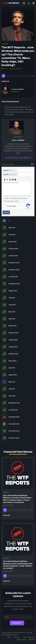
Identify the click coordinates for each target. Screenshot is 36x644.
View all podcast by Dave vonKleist (17, 158)
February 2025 (13, 333)
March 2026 (12, 242)
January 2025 (13, 340)
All (9, 221)
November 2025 (14, 270)
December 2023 (14, 417)
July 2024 (12, 389)
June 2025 (12, 305)
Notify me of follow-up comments (16, 198)
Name (8, 170)
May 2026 (12, 228)
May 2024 (12, 382)
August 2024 (13, 375)
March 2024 (13, 361)
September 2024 (14, 403)
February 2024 (13, 354)
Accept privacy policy (12, 201)
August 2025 (13, 291)
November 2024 (14, 431)
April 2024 (12, 368)
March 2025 (12, 326)
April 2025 (12, 319)
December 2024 (14, 438)
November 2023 (14, 424)
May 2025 (12, 312)
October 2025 (13, 277)
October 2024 (13, 410)
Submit (6, 212)
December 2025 (14, 263)
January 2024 (13, 347)
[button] (34, 3)
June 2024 (5, 44)
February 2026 (13, 249)
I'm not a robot (11, 206)
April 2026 (12, 235)
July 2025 (12, 298)
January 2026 (13, 256)
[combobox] (24, 3)
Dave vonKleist (18, 140)
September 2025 (14, 284)
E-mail (11, 174)
